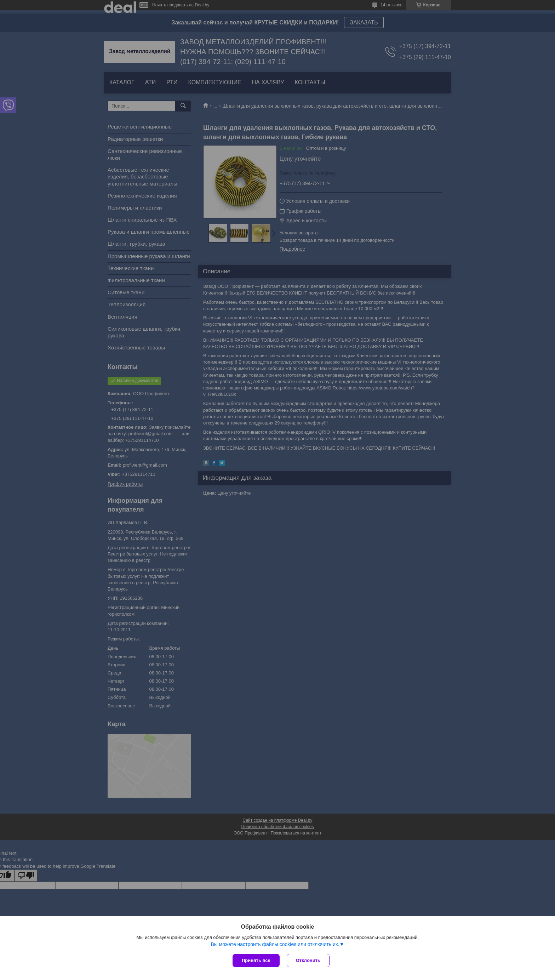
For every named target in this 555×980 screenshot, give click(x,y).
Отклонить (308, 960)
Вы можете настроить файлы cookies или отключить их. (275, 944)
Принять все (256, 960)
